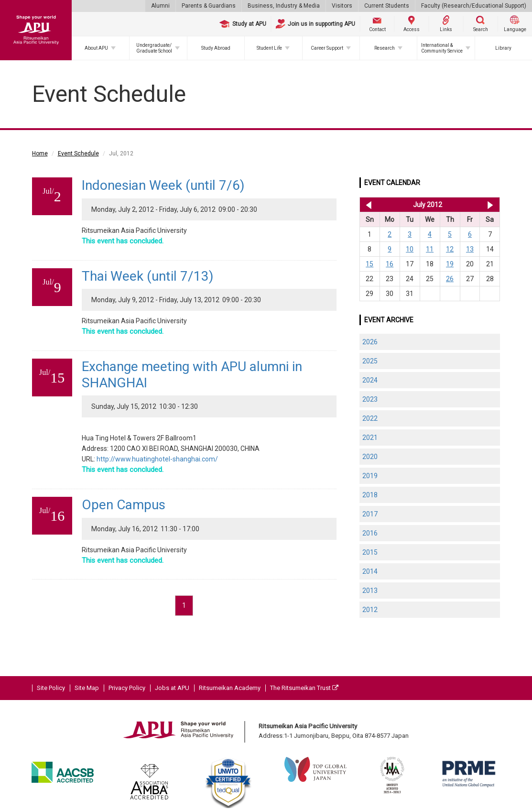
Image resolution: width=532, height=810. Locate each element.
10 (410, 249)
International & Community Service (442, 48)
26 (450, 279)
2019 (370, 476)
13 (470, 249)
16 (390, 264)
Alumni (160, 6)
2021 (370, 438)
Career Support (327, 48)
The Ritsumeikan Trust (304, 688)
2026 (370, 342)
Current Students (387, 6)
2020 (370, 457)
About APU (96, 48)
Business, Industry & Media (284, 6)
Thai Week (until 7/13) (148, 276)
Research (385, 48)
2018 (370, 495)
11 (430, 249)
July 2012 (428, 205)
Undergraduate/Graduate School (154, 48)
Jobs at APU (172, 688)
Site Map (87, 688)
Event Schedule (78, 153)
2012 (370, 610)
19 (450, 264)
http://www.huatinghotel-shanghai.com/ (157, 459)
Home (40, 153)
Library (503, 48)
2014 (370, 571)
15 (369, 264)
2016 (370, 533)
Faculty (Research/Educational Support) (474, 6)
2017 (370, 514)
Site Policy (51, 688)
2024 (370, 380)
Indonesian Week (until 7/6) (163, 185)
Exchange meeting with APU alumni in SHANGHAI (192, 375)
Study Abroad (216, 48)
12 (450, 249)
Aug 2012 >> (490, 205)
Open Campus (124, 505)
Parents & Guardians (209, 6)
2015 (370, 552)
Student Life (269, 48)
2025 (370, 361)
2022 (370, 418)
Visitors (342, 6)
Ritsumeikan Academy (230, 688)
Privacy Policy (127, 688)
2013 (370, 591)
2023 (370, 399)
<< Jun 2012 (367, 205)
